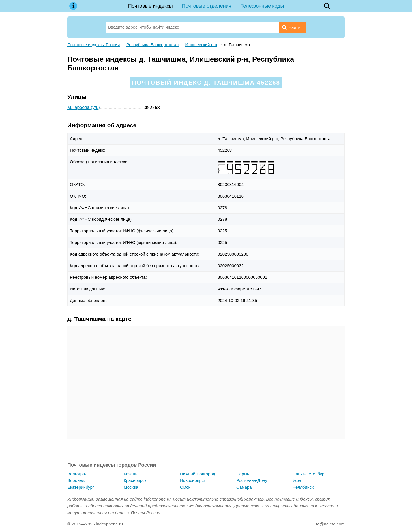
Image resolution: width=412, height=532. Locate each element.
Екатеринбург (81, 487)
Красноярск (135, 480)
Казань (130, 474)
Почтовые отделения (207, 6)
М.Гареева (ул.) (84, 107)
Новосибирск (193, 480)
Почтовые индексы (151, 6)
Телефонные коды (262, 6)
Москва (131, 487)
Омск (185, 487)
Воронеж (76, 480)
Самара (244, 487)
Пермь (243, 474)
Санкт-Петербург (309, 474)
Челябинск (303, 487)
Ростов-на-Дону (252, 480)
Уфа (297, 480)
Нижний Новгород (198, 474)
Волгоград (77, 474)
